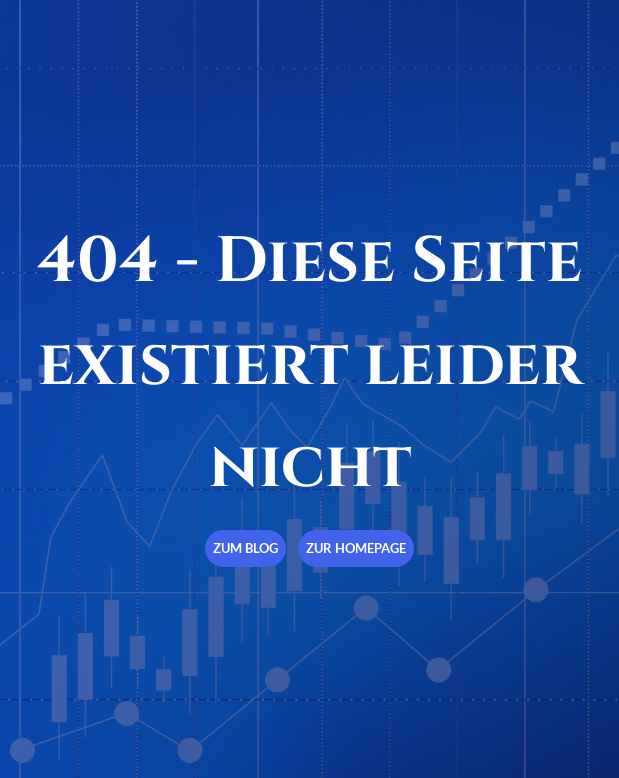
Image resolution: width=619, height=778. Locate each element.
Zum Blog (245, 548)
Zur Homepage (356, 548)
